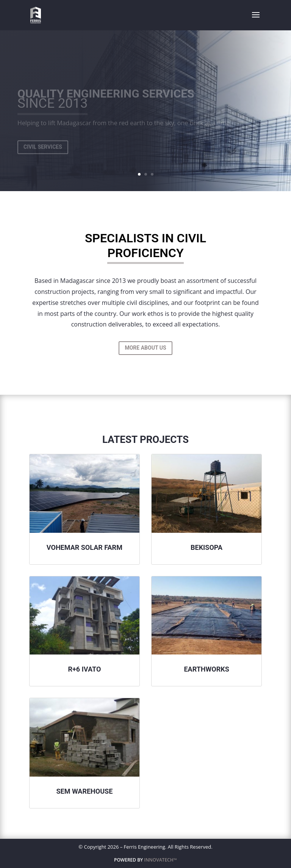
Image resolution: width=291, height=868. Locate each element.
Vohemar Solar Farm (84, 547)
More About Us (145, 348)
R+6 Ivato (84, 669)
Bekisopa (207, 547)
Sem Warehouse (85, 791)
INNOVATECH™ (160, 860)
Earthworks (206, 669)
